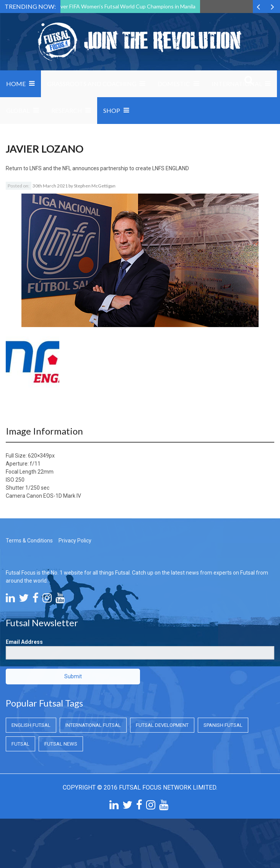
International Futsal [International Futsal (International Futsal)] (93, 725)
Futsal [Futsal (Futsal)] (20, 744)
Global (18, 110)
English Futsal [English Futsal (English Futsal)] (31, 725)
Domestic (174, 84)
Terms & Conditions (29, 541)
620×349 (38, 456)
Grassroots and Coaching (92, 84)
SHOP (112, 110)
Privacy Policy (75, 541)
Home (16, 84)
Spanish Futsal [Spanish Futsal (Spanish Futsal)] (223, 725)
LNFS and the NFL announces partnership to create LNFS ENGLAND (109, 168)
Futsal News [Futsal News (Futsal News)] (61, 744)
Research (67, 110)
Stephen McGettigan (95, 186)
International (237, 84)
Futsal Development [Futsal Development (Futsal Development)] (162, 725)
